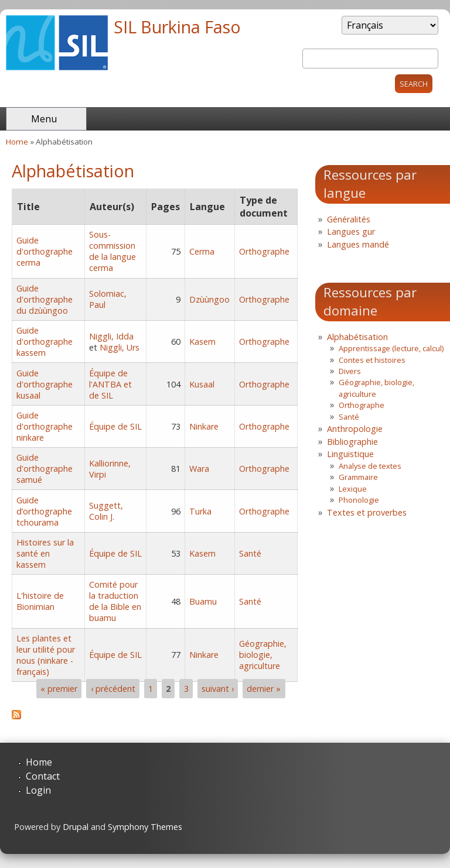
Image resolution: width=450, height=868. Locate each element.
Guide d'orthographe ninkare (45, 426)
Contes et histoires (372, 360)
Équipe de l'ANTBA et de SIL (110, 384)
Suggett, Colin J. (106, 511)
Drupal (76, 827)
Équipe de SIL (115, 426)
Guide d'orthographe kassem (45, 342)
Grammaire (358, 477)
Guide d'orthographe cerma (45, 251)
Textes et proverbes (367, 512)
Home (17, 142)
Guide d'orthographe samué (45, 469)
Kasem (202, 342)
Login (38, 790)
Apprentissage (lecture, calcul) (391, 348)
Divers (350, 371)
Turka (200, 511)
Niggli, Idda (111, 336)
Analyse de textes (370, 466)
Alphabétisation (357, 337)
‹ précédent (113, 689)
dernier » (264, 689)
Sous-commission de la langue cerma (112, 251)
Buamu (203, 601)
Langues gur (351, 231)
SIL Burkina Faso (177, 27)
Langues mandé (358, 244)
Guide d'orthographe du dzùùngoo (45, 299)
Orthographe (264, 251)
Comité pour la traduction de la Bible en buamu (115, 601)
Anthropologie (355, 429)
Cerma (202, 251)
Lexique (353, 489)
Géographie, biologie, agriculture (263, 655)
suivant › (218, 689)
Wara (199, 469)
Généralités (349, 219)
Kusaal (202, 384)
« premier (59, 689)
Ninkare (204, 426)
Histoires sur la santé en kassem (45, 553)
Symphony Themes (145, 827)
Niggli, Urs (120, 347)
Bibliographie (352, 442)
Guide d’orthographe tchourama (44, 511)
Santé (250, 553)
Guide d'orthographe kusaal (45, 384)
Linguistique (350, 454)
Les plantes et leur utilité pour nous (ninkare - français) (46, 655)
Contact (43, 776)
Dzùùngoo (209, 299)
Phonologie (359, 500)
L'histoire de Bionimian (40, 601)
